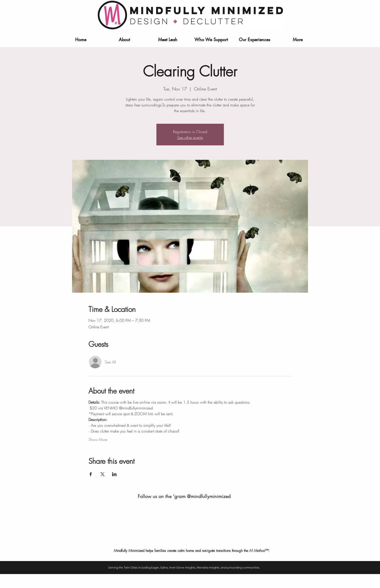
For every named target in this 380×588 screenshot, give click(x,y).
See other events (190, 137)
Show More (98, 439)
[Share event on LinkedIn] (114, 474)
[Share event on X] (103, 474)
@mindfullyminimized (209, 496)
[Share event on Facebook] (91, 474)
